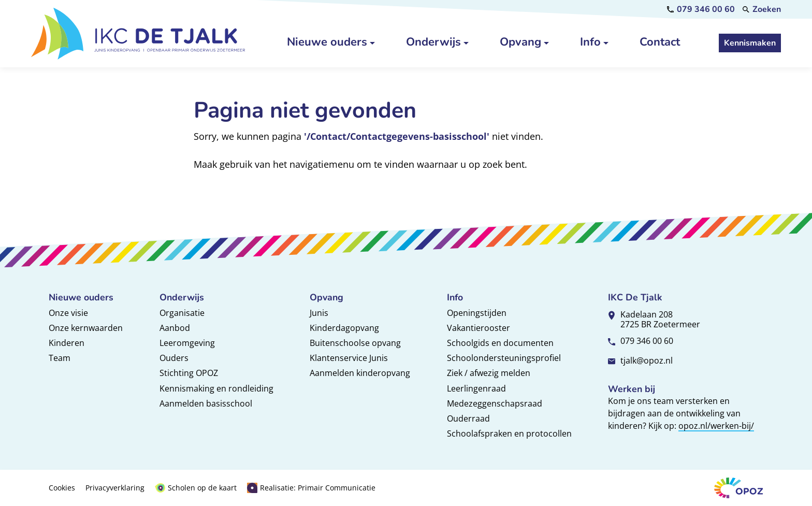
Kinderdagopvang (344, 328)
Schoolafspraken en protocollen (509, 433)
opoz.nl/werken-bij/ (716, 426)
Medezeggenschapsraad (495, 403)
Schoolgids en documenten (500, 343)
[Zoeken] (762, 9)
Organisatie (182, 313)
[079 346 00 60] (701, 9)
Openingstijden (477, 313)
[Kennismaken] (750, 43)
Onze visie (68, 313)
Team (60, 358)
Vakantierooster (479, 328)
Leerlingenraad (476, 388)
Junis (319, 313)
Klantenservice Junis (349, 358)
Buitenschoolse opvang (355, 343)
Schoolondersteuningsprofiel (504, 358)
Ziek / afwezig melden (489, 373)
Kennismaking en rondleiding (216, 388)
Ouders (174, 358)
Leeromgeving (187, 343)
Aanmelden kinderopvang (360, 373)
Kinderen (67, 343)
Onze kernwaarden (86, 328)
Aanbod (175, 328)
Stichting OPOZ (189, 373)
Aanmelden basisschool (206, 403)
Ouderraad (468, 418)
